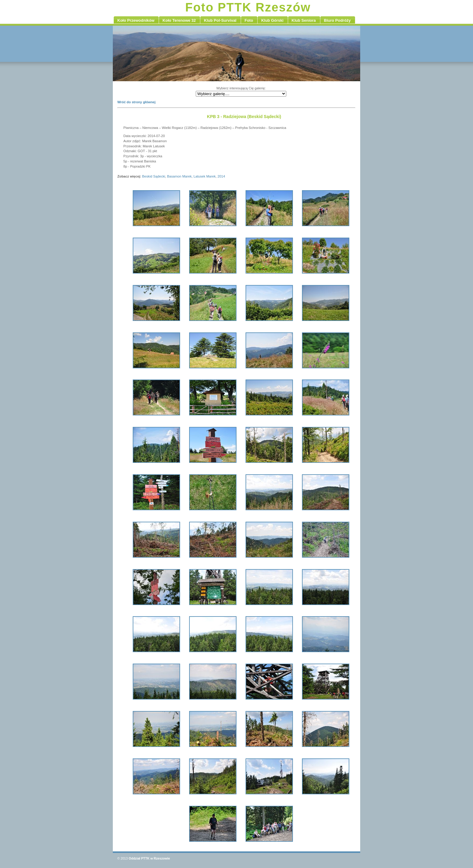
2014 (221, 176)
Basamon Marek (179, 176)
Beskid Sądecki (154, 176)
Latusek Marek (204, 176)
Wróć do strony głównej (137, 102)
